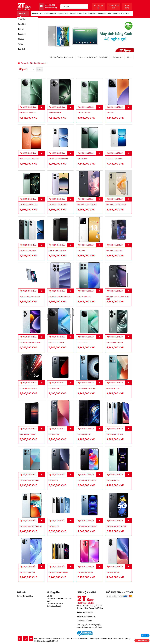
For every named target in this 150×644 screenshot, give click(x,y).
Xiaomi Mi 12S (54, 389)
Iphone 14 (63, 13)
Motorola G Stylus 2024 (116, 205)
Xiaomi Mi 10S (54, 526)
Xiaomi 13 (81, 251)
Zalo (146, 635)
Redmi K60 (116, 13)
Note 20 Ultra (126, 13)
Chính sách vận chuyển (55, 604)
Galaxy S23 (102, 13)
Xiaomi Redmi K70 (84, 297)
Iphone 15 (55, 13)
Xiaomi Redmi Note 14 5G (58, 205)
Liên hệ (21, 29)
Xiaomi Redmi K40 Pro (115, 434)
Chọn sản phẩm (29, 107)
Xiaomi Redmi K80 (84, 113)
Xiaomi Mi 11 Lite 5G (27, 572)
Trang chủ (22, 19)
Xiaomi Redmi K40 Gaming (58, 572)
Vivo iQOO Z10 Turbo (114, 159)
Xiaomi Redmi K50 (84, 434)
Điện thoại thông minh (38, 63)
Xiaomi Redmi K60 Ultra (29, 205)
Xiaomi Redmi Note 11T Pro (117, 526)
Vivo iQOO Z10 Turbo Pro (29, 159)
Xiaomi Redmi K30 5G (85, 572)
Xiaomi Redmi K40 (113, 572)
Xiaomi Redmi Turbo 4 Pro (58, 159)
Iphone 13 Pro (72, 13)
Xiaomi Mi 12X (54, 434)
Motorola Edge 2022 (114, 251)
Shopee (21, 39)
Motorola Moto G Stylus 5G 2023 (118, 298)
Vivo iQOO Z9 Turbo (56, 343)
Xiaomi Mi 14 (82, 159)
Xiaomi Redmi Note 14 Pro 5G (60, 297)
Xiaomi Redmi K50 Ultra (86, 389)
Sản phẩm (22, 24)
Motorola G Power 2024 (87, 205)
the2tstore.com (90, 616)
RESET (40, 69)
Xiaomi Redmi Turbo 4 (28, 251)
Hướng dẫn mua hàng (25, 596)
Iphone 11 (94, 13)
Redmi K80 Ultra (55, 113)
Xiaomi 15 (110, 113)
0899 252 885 (143, 640)
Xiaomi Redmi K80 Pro (28, 113)
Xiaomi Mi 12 (53, 480)
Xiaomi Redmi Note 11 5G (87, 480)
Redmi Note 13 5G (113, 389)
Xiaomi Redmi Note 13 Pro (29, 480)
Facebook (22, 34)
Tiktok (20, 44)
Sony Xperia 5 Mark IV (57, 251)
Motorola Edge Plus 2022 (30, 297)
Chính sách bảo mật (54, 606)
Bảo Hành (22, 49)
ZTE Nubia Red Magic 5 (28, 389)
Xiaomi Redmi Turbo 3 (115, 343)
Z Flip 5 (109, 13)
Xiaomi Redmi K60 (113, 480)
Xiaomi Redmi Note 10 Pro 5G (31, 526)
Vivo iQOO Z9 (82, 343)
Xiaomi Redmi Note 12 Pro (87, 526)
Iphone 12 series (84, 13)
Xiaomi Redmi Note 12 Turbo (30, 343)
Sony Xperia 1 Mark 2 (28, 434)
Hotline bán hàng (51, 8)
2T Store (89, 621)
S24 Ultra (47, 13)
